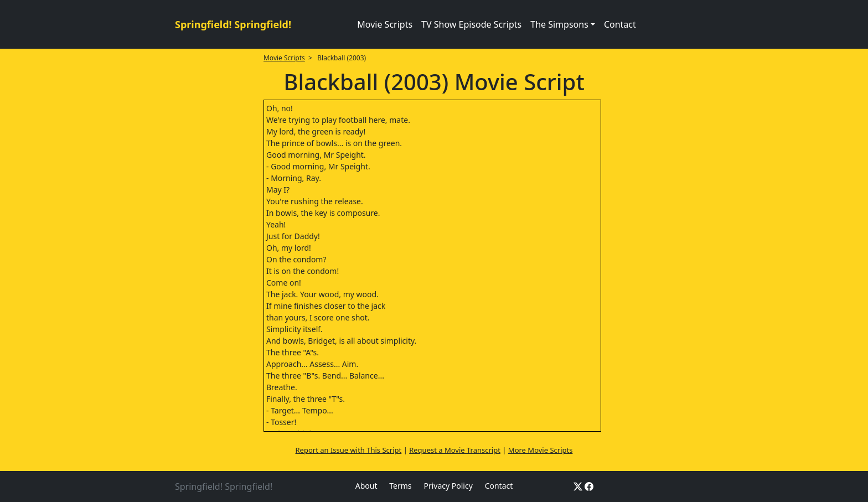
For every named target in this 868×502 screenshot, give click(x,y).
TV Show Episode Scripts (471, 24)
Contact (620, 24)
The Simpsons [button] (559, 24)
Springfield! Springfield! (233, 24)
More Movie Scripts (541, 450)
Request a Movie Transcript (455, 450)
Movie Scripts (385, 24)
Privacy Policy (448, 486)
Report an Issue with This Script (349, 450)
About (366, 486)
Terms (400, 486)
